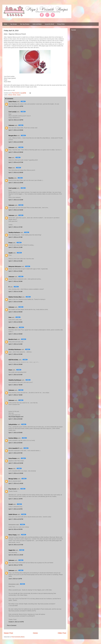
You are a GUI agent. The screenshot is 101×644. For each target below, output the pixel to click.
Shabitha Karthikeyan (15, 380)
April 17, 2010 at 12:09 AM (16, 172)
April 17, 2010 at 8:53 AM (15, 419)
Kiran (10, 168)
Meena (10, 469)
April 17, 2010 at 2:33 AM (15, 271)
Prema (10, 243)
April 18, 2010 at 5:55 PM (15, 529)
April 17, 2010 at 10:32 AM (16, 463)
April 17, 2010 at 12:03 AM (16, 130)
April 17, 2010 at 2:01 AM (15, 261)
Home (5, 24)
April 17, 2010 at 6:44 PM (15, 509)
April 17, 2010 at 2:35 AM (15, 281)
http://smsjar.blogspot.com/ (16, 417)
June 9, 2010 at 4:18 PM (15, 579)
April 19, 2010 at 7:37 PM (15, 565)
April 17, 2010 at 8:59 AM (15, 433)
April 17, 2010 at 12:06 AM (16, 152)
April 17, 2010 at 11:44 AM (16, 483)
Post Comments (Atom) (18, 637)
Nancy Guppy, (13, 535)
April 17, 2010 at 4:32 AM (15, 354)
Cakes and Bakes (37, 24)
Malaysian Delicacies (15, 267)
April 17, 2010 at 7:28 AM (15, 395)
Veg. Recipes (14, 24)
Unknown (11, 125)
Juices (19, 95)
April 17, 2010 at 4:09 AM (15, 334)
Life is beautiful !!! (14, 448)
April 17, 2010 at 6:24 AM (15, 375)
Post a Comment (12, 625)
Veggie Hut (12, 550)
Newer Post (8, 633)
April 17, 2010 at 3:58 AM (15, 312)
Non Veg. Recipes (25, 24)
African (10, 95)
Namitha (11, 178)
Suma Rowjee (13, 458)
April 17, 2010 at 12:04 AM (16, 142)
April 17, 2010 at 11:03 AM (16, 473)
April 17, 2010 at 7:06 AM (15, 385)
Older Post (62, 633)
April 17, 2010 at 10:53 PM (16, 519)
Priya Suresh (12, 489)
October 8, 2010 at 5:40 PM (16, 622)
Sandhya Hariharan (14, 232)
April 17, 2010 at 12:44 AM (16, 210)
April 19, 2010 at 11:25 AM (16, 555)
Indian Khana (12, 102)
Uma (10, 158)
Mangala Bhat (13, 136)
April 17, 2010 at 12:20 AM (16, 183)
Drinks (14, 95)
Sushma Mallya (13, 438)
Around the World (49, 24)
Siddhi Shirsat (13, 514)
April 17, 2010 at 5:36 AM (15, 364)
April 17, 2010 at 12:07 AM (16, 162)
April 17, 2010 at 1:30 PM (15, 499)
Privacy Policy (61, 24)
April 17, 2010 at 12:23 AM (16, 200)
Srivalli (11, 504)
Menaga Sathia (13, 479)
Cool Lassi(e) (12, 112)
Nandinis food (13, 339)
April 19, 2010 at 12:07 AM (16, 545)
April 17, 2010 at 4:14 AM (15, 344)
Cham (10, 370)
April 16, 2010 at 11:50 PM (16, 120)
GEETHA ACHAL (13, 360)
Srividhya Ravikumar (15, 350)
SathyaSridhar (13, 424)
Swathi (11, 253)
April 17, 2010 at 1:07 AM (15, 227)
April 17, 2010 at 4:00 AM (15, 322)
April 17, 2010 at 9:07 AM (15, 453)
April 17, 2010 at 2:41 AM (15, 292)
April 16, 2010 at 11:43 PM (16, 106)
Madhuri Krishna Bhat (15, 297)
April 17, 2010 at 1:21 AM (15, 247)
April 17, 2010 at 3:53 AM (15, 302)
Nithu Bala (12, 328)
